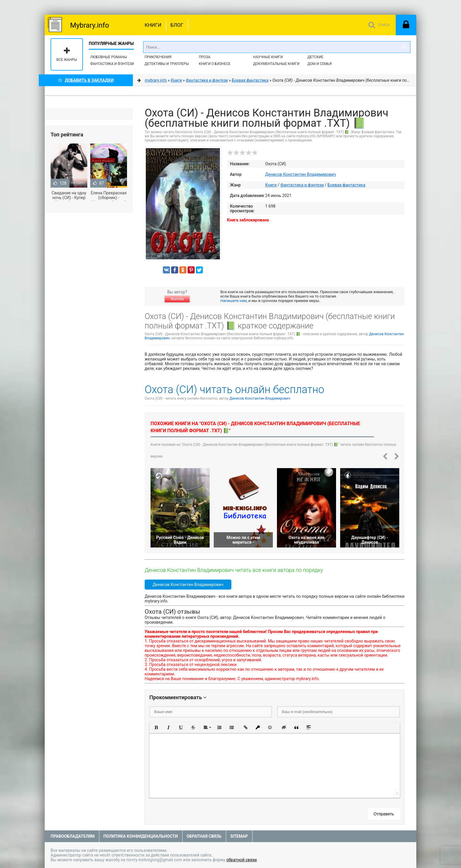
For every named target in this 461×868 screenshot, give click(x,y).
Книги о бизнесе (215, 64)
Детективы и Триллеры (167, 64)
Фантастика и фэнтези (112, 64)
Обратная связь (204, 836)
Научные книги (268, 57)
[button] (156, 727)
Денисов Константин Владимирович (301, 174)
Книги (153, 25)
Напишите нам (234, 301)
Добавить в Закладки (86, 80)
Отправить (384, 814)
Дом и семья (320, 64)
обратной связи (242, 860)
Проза (204, 57)
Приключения (158, 57)
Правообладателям (73, 836)
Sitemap (239, 836)
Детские (315, 57)
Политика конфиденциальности (141, 836)
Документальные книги (276, 64)
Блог (177, 25)
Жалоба (177, 299)
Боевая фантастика (346, 185)
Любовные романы (108, 57)
